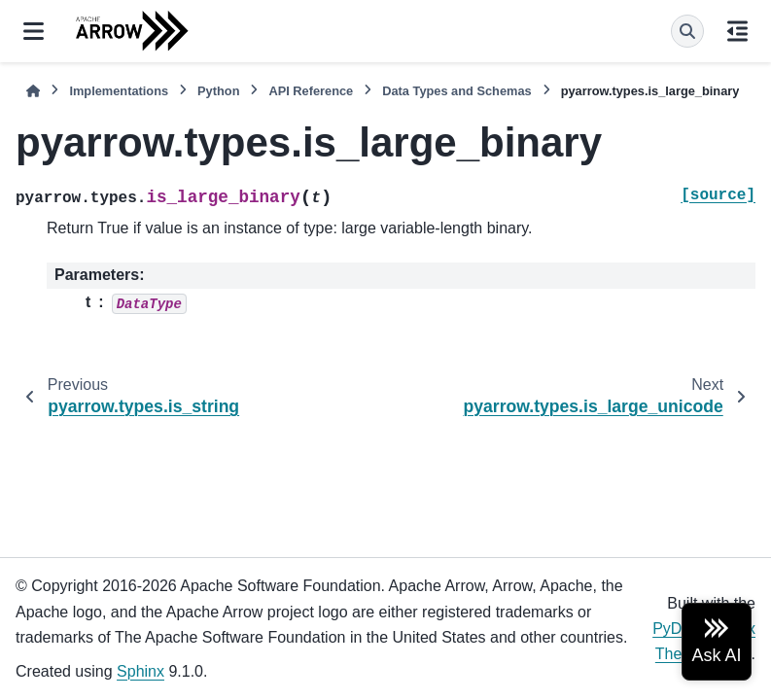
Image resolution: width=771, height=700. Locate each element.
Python (218, 91)
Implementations (119, 91)
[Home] (33, 91)
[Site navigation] (34, 31)
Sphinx (140, 671)
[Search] (687, 31)
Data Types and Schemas (456, 91)
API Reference (311, 91)
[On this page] (737, 31)
